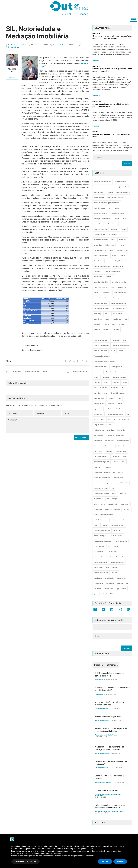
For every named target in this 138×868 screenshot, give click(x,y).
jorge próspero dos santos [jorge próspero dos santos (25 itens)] (103, 425)
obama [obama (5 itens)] (109, 467)
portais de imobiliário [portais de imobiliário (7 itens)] (101, 494)
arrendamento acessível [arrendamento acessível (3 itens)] (116, 198)
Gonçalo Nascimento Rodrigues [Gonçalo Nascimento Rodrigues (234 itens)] (117, 372)
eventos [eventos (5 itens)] (106, 330)
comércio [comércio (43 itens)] (97, 272)
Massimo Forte (58, 45)
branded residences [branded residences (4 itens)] (101, 240)
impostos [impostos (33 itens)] (112, 398)
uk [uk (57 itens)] (127, 583)
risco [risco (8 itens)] (116, 546)
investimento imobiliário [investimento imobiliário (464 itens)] (115, 414)
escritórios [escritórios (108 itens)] (117, 319)
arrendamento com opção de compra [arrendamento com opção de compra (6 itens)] (107, 203)
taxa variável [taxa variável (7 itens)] (98, 583)
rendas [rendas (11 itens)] (104, 525)
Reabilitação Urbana (111, 735)
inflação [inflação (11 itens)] (121, 404)
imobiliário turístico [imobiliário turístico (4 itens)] (118, 393)
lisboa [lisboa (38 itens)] (96, 446)
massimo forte (17, 372)
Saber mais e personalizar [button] (26, 861)
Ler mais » (96, 60)
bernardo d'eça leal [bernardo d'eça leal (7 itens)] (101, 229)
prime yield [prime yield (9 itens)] (98, 509)
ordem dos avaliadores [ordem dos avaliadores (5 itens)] (102, 478)
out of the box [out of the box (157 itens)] (99, 483)
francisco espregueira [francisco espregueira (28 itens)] (102, 346)
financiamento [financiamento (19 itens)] (117, 335)
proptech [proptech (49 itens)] (127, 509)
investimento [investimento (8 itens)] (99, 414)
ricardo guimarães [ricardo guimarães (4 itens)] (121, 541)
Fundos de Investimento (103, 812)
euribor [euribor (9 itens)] (122, 324)
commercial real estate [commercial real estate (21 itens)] (102, 266)
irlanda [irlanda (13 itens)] (102, 420)
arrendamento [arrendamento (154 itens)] (99, 198)
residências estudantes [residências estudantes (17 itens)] (102, 531)
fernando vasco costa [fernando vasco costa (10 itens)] (101, 335)
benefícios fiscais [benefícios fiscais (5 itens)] (111, 224)
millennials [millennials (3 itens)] (116, 457)
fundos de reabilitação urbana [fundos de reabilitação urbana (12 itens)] (104, 361)
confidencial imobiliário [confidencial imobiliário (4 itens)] (112, 272)
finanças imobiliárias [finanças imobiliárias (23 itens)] (101, 340)
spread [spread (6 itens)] (115, 568)
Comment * (47, 425)
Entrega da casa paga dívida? (107, 790)
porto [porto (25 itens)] (114, 494)
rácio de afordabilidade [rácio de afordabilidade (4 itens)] (117, 557)
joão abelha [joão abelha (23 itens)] (121, 430)
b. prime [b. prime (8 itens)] (116, 219)
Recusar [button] (105, 861)
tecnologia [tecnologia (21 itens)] (110, 583)
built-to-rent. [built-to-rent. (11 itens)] (110, 245)
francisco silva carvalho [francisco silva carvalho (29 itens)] (121, 346)
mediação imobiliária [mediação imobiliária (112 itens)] (101, 457)
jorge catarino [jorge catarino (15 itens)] (124, 420)
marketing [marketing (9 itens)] (109, 451)
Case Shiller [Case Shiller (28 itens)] (98, 261)
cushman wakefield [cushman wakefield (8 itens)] (101, 303)
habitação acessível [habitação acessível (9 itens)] (119, 377)
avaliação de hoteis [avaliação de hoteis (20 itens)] (117, 213)
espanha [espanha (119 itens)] (97, 324)
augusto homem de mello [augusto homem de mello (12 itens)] (103, 208)
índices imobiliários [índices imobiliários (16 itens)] (108, 594)
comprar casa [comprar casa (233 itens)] (118, 266)
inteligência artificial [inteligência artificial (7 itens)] (113, 409)
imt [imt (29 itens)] (120, 398)
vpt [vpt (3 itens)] (118, 589)
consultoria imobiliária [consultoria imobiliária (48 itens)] (120, 282)
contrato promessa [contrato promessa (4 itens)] (101, 287)
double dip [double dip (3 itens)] (98, 314)
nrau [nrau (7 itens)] (123, 462)
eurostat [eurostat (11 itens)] (97, 330)
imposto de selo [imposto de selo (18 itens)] (100, 398)
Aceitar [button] (120, 861)
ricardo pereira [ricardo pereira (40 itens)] (99, 546)
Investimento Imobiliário (103, 782)
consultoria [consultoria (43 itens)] (109, 277)
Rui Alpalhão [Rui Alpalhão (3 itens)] (98, 552)
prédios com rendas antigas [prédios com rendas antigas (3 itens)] (104, 515)
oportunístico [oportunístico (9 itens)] (118, 472)
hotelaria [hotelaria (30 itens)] (116, 383)
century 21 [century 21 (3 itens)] (116, 261)
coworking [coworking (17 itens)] (107, 293)
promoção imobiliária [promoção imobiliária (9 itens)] (113, 509)
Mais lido (99, 665)
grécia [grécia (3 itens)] (96, 377)
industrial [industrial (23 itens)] (111, 404)
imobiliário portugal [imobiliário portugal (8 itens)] (101, 393)
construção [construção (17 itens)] (98, 277)
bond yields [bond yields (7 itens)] (113, 235)
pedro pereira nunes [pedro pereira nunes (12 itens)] (101, 488)
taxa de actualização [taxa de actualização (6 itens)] (101, 573)
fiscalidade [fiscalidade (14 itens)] (116, 340)
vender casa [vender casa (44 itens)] (109, 589)
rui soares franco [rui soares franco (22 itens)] (100, 557)
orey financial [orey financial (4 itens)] (118, 478)
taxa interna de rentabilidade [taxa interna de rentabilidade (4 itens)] (104, 578)
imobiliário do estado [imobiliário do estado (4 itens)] (118, 388)
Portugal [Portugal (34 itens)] (123, 494)
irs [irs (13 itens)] (109, 420)
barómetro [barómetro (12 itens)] (98, 224)
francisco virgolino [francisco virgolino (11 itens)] (101, 351)
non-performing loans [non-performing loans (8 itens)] (102, 462)
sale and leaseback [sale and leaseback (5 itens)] (101, 562)
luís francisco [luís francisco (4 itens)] (122, 446)
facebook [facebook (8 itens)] (116, 330)
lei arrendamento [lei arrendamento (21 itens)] (123, 441)
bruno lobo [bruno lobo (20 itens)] (123, 240)
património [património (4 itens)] (111, 483)
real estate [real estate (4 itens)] (115, 520)
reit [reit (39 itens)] (123, 520)
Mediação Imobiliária (19, 45)
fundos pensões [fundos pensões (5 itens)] (117, 367)
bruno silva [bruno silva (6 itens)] (98, 245)
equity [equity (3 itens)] (108, 319)
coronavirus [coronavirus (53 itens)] (122, 287)
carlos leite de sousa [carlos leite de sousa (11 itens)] (101, 256)
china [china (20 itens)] (126, 261)
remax (45, 372)
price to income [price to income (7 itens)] (99, 504)
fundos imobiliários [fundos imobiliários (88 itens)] (101, 367)
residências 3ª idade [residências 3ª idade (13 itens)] (117, 525)
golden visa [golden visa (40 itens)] (98, 372)
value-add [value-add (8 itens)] (97, 589)
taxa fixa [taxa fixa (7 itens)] (115, 573)
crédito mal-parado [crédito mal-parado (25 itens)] (117, 298)
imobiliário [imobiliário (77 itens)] (104, 388)
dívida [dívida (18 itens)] (107, 314)
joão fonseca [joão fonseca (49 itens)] (98, 435)
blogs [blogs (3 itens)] (124, 229)
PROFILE (12, 77)
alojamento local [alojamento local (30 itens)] (123, 187)
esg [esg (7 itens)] (126, 319)
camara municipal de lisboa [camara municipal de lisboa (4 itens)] (104, 250)
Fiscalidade (99, 680)
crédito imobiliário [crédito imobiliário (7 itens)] (100, 298)
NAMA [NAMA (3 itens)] (125, 457)
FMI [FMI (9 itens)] (124, 340)
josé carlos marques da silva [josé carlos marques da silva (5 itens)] (104, 430)
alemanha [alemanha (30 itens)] (110, 187)
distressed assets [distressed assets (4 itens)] (119, 309)
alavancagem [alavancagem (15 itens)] (99, 187)
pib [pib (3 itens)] (113, 488)
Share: (9, 361)
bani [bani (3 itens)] (124, 219)
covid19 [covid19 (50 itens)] (97, 293)
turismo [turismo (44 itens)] (120, 583)
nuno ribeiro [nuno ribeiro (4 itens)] (98, 467)
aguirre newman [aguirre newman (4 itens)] (120, 182)
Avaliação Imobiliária (102, 720)
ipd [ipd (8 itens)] (128, 414)
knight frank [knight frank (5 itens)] (110, 441)
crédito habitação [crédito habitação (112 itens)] (120, 293)
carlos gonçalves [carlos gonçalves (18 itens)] (122, 250)
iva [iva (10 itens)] (114, 420)
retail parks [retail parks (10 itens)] (118, 531)
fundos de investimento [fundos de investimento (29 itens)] (102, 356)
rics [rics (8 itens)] (109, 546)
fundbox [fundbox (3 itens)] (122, 351)
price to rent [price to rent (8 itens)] (113, 504)
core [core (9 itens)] (112, 287)
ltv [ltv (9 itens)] (112, 446)
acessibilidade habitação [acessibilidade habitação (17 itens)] (103, 182)
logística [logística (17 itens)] (105, 446)
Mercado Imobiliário (102, 709)
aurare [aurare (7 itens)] (117, 208)
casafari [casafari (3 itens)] (115, 256)
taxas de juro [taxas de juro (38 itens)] (122, 578)
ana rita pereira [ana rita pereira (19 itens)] (99, 192)
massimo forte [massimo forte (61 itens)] (121, 451)
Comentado (112, 665)
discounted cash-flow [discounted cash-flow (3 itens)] (101, 309)
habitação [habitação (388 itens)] (105, 377)
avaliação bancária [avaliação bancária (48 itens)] (101, 213)
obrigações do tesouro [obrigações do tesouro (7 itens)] (102, 472)
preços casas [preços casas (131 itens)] (99, 499)
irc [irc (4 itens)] (95, 420)
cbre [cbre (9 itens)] (108, 261)
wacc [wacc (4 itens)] (124, 589)
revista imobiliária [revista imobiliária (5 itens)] (116, 536)
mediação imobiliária (32, 372)
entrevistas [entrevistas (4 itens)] (98, 319)
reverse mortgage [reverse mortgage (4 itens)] (100, 536)
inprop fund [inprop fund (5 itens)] (98, 409)
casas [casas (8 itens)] (123, 256)
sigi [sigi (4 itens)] (108, 568)
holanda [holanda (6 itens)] (106, 383)
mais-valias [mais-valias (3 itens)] (98, 451)
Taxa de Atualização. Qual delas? (109, 717)
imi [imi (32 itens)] (95, 388)
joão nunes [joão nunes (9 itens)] (98, 441)
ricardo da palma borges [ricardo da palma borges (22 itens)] (102, 541)
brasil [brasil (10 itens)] (113, 240)
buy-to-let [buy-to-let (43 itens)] (121, 245)
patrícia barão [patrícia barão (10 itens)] (123, 483)
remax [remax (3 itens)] (96, 525)
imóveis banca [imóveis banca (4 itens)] (99, 404)
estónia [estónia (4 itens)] (106, 324)
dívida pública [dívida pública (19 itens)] (118, 314)
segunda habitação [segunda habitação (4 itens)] (117, 562)
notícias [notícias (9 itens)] (115, 462)
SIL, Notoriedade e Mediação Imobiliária (37, 32)
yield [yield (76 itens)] (96, 594)
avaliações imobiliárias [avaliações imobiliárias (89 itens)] (102, 219)
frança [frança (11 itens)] (113, 351)
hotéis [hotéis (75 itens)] (125, 383)
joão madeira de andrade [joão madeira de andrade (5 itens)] (115, 435)
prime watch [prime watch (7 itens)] (125, 504)
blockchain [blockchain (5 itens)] (115, 229)
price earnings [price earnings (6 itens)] (112, 499)
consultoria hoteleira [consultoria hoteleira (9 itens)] (101, 282)
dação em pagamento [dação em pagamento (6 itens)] (118, 303)
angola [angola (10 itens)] (111, 192)
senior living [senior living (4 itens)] (98, 568)
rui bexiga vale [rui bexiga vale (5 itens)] (111, 552)
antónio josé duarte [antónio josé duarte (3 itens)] (123, 192)
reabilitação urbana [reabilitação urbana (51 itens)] (101, 520)
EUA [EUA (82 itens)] (114, 324)
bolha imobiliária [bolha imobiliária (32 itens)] (100, 235)
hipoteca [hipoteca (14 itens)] (97, 383)
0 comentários (14, 47)
